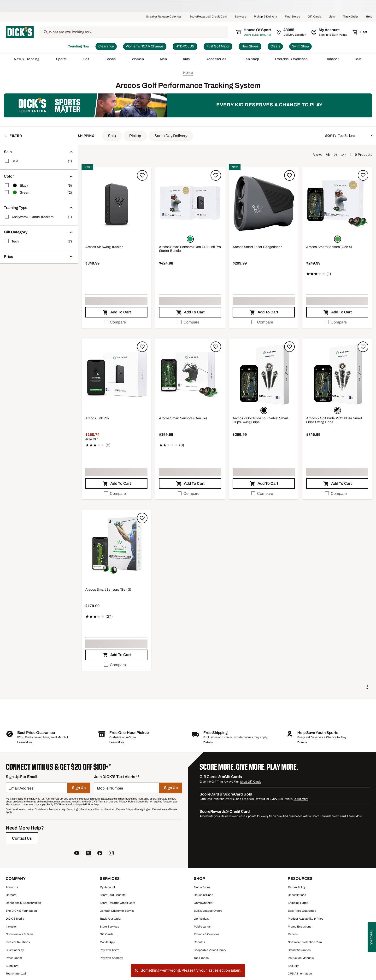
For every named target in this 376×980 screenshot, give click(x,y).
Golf (86, 59)
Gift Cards (314, 17)
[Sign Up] (79, 788)
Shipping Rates (298, 903)
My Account (107, 888)
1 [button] (367, 686)
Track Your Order (111, 919)
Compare (115, 322)
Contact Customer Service (117, 911)
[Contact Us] (22, 839)
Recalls (293, 934)
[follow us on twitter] (88, 854)
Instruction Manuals (301, 958)
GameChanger (204, 903)
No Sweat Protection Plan (305, 942)
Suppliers (12, 966)
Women (138, 59)
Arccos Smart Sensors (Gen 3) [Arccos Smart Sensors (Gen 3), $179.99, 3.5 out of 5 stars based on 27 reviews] (108, 590)
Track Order (351, 17)
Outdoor (332, 59)
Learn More (25, 743)
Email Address (21, 788)
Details (208, 743)
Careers (11, 895)
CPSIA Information (300, 974)
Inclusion (12, 927)
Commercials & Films (20, 934)
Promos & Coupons (206, 934)
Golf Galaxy (202, 919)
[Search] (138, 32)
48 (328, 155)
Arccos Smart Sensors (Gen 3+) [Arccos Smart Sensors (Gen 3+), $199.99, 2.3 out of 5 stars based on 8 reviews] (183, 418)
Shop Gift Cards (251, 782)
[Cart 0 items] (360, 32)
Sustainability (15, 950)
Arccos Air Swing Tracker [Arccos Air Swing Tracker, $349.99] (104, 247)
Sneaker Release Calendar (164, 17)
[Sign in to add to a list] (142, 176)
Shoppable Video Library (210, 950)
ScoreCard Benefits (113, 895)
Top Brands (201, 958)
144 (344, 155)
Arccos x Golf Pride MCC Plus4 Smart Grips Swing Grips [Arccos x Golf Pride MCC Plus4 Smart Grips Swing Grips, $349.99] (334, 420)
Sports (62, 59)
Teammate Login (17, 974)
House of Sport (204, 895)
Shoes (111, 59)
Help (369, 17)
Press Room (14, 958)
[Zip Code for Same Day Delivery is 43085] (291, 32)
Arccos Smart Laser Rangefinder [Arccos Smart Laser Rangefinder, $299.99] (257, 247)
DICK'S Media (15, 919)
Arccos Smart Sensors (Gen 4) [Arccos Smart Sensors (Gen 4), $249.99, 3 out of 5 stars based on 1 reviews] (329, 247)
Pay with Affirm (109, 950)
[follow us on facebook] (100, 854)
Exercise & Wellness (292, 59)
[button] (112, 136)
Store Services (109, 927)
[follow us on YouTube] (77, 854)
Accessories (217, 59)
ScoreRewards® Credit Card (208, 17)
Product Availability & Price (305, 919)
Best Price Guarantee (302, 911)
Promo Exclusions (300, 927)
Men (164, 59)
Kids (187, 59)
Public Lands (202, 927)
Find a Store (202, 888)
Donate (302, 743)
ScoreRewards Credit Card (117, 903)
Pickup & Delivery (266, 17)
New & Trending (27, 59)
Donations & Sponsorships (23, 903)
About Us (12, 888)
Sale (358, 59)
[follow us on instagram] (111, 854)
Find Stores (292, 17)
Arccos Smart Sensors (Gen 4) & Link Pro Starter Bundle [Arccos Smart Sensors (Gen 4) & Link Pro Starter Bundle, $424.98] (190, 249)
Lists (332, 17)
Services (241, 17)
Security (293, 966)
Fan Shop (251, 59)
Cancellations (297, 895)
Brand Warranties (299, 950)
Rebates (199, 942)
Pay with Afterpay (111, 958)
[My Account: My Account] (330, 32)
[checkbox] (116, 323)
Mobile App (107, 942)
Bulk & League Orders (208, 911)
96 (336, 155)
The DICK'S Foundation (21, 911)
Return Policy (297, 888)
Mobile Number (110, 788)
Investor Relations (18, 942)
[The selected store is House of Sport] (254, 32)
